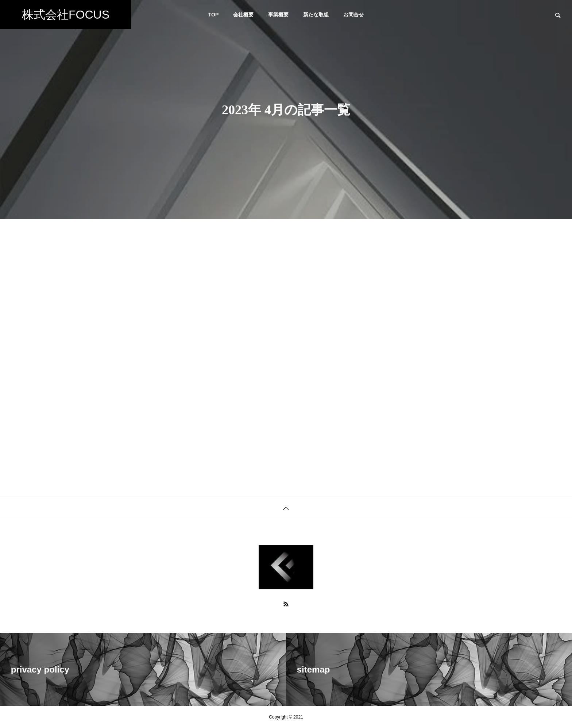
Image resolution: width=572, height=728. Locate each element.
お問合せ (353, 15)
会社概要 (243, 15)
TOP (214, 15)
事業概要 (278, 15)
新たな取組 (316, 15)
